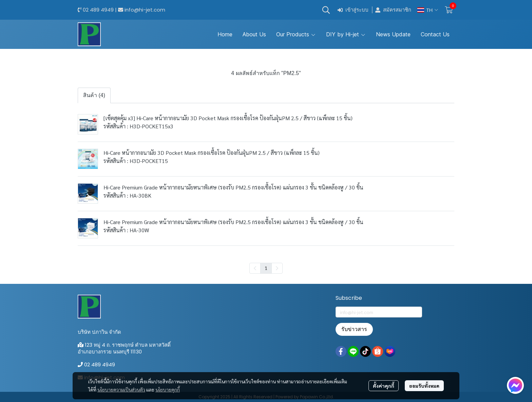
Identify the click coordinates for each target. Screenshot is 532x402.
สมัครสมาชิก (393, 10)
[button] (326, 10)
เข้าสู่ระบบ (353, 10)
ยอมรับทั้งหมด (424, 386)
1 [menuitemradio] (266, 268)
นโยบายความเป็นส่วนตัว (121, 389)
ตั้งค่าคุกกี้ (384, 386)
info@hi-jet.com (145, 10)
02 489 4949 (98, 10)
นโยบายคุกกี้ (168, 389)
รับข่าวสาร (354, 329)
